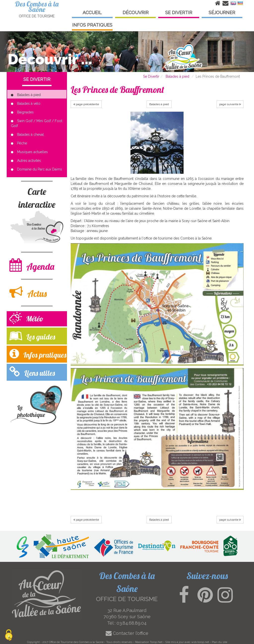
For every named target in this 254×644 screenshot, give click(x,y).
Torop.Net (156, 642)
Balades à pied (177, 76)
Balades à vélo (26, 103)
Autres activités (26, 161)
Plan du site (220, 642)
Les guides (32, 336)
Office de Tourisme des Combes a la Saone (76, 642)
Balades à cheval (27, 135)
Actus (28, 292)
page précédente (86, 104)
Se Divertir (151, 76)
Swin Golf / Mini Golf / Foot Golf (37, 123)
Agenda (32, 265)
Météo (26, 319)
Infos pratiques (38, 354)
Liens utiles (32, 372)
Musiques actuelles (29, 152)
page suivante (230, 104)
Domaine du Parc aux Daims (36, 169)
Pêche (19, 143)
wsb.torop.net (200, 642)
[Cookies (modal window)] (9, 635)
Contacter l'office (127, 633)
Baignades (22, 112)
